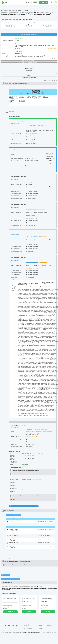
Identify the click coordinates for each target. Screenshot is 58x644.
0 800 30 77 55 (28, 3)
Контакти (41, 627)
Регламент (49, 624)
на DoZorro (28, 18)
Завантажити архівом (14, 515)
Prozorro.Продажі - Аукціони (30, 627)
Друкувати (6, 575)
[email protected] (19, 53)
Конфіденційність (29, 633)
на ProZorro (22, 18)
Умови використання (36, 633)
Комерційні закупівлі (28, 628)
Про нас (41, 628)
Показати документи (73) (17, 493)
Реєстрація (44, 3)
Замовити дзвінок (29, 4)
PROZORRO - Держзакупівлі (29, 624)
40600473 (17, 48)
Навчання (41, 624)
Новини (41, 626)
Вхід (36, 3)
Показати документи (32, 137)
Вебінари (49, 626)
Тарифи (48, 627)
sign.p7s (13, 521)
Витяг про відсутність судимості (29, 61)
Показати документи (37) (17, 467)
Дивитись (10, 612)
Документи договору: (16, 166)
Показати (29, 185)
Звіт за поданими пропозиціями (11, 579)
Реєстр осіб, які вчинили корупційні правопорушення (29, 62)
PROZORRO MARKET (27, 626)
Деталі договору (15, 169)
